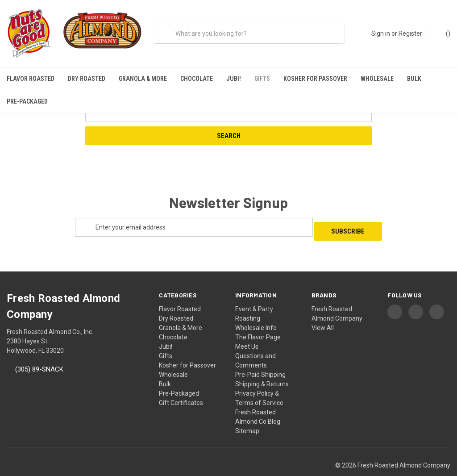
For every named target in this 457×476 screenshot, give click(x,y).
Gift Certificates (181, 386)
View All (323, 311)
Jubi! (234, 79)
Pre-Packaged (27, 101)
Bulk (414, 79)
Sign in (381, 33)
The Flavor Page (258, 320)
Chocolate (197, 79)
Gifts (262, 79)
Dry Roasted (87, 79)
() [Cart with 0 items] (444, 33)
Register (410, 33)
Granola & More (143, 79)
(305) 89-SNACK (39, 353)
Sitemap (247, 414)
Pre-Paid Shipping (260, 358)
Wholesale (377, 79)
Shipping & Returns (262, 367)
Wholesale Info (256, 311)
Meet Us (247, 330)
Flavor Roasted (31, 79)
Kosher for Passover (315, 79)
